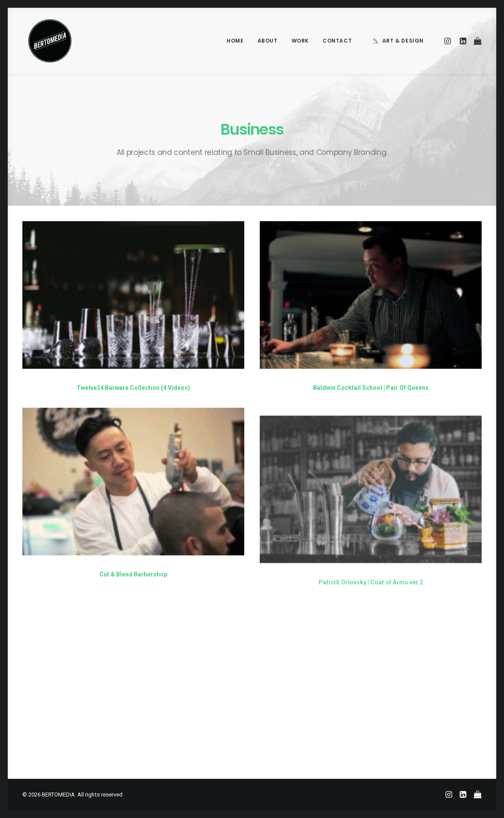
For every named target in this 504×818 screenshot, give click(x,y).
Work (300, 41)
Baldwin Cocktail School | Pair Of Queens (371, 388)
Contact (337, 41)
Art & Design (403, 41)
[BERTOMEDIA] (44, 41)
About (268, 41)
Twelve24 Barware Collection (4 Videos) (133, 388)
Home (235, 41)
